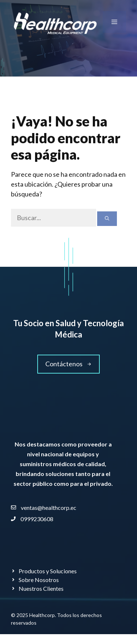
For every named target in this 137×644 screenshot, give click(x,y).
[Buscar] (107, 219)
